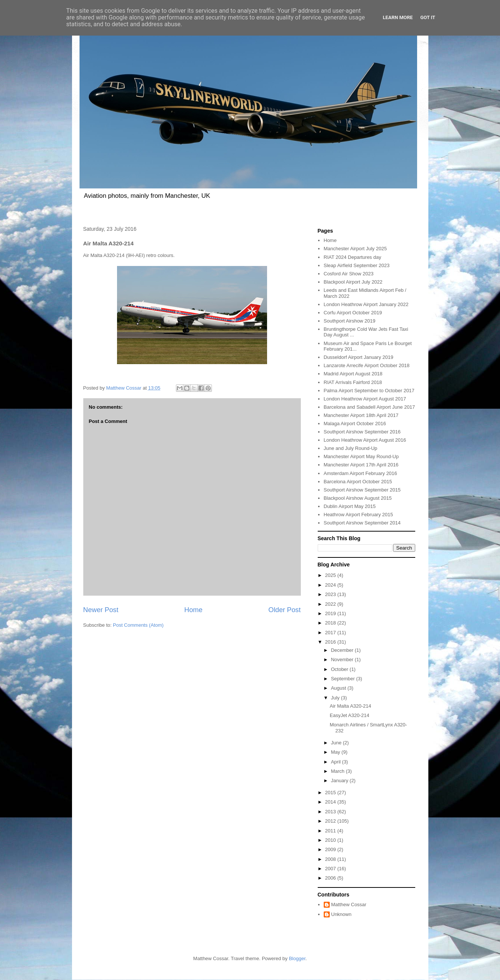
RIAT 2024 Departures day (352, 257)
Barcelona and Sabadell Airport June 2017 (369, 407)
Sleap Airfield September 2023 (357, 265)
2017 (331, 633)
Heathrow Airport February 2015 (358, 515)
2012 (331, 821)
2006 (331, 878)
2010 (331, 840)
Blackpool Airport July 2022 (353, 282)
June (337, 743)
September (343, 679)
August (339, 688)
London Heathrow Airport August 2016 (365, 440)
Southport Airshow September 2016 (362, 432)
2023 (331, 594)
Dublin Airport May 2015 (350, 506)
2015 (331, 793)
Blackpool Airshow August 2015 (358, 498)
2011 (331, 831)
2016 (331, 642)
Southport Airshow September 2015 (362, 490)
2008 (331, 859)
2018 (331, 623)
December (343, 650)
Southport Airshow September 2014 (362, 523)
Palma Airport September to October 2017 (369, 391)
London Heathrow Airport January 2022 (366, 304)
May (336, 752)
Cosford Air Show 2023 (349, 274)
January (340, 781)
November (343, 660)
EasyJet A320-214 (350, 715)
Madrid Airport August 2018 (353, 374)
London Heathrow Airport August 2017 (365, 399)
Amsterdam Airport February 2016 (360, 473)
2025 (331, 575)
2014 (331, 802)
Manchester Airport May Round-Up (361, 456)
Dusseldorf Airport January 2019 (359, 357)
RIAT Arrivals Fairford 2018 (353, 382)
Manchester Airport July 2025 (355, 249)
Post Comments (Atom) (138, 625)
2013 (331, 812)
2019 (331, 613)
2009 (331, 849)
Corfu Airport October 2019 (353, 313)
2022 (331, 604)
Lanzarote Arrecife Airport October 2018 (367, 365)
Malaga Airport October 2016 (355, 424)
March (338, 771)
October (340, 669)
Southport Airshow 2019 (350, 321)
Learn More (398, 17)
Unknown (341, 914)
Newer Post (101, 610)
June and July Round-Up (351, 448)
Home (193, 610)
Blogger (297, 958)
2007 (331, 869)
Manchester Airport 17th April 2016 (361, 465)
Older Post (285, 610)
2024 (331, 585)
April (336, 762)
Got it (428, 17)
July (336, 698)
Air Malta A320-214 (351, 706)
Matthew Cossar (349, 905)
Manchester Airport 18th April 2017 (361, 415)
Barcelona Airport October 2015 (358, 482)
